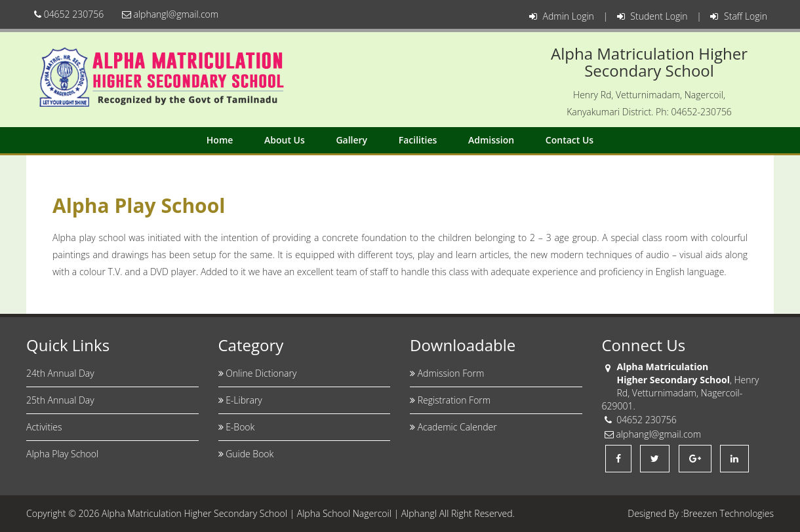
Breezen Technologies (729, 513)
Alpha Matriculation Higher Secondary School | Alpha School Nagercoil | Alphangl (269, 513)
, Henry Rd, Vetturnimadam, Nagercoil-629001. (681, 393)
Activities (44, 427)
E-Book (237, 427)
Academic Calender (453, 427)
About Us (285, 140)
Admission (491, 140)
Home (220, 140)
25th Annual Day (60, 400)
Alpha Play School (62, 454)
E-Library (240, 400)
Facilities (418, 140)
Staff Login (739, 16)
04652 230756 (69, 14)
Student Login (652, 16)
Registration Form (450, 400)
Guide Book (246, 454)
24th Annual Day (60, 373)
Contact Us (570, 140)
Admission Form (447, 373)
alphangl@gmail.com (170, 14)
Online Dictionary (258, 373)
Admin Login (562, 16)
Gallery (351, 140)
